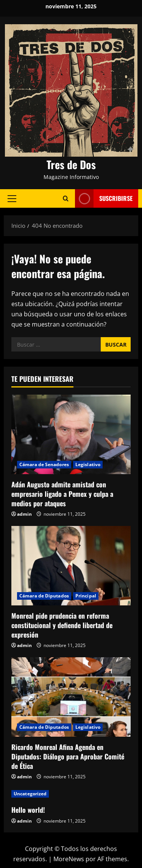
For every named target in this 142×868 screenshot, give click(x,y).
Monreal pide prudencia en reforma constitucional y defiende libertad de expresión (62, 625)
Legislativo (88, 464)
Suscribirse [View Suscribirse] (104, 198)
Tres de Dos (71, 164)
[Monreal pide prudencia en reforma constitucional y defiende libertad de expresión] (71, 566)
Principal (86, 596)
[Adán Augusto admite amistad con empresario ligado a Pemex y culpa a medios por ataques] (71, 434)
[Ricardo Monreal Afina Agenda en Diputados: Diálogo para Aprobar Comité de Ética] (71, 697)
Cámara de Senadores (44, 464)
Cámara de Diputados (44, 596)
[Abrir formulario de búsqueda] (66, 198)
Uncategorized (30, 794)
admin (24, 514)
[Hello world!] (71, 794)
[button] (12, 198)
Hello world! (28, 810)
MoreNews (69, 859)
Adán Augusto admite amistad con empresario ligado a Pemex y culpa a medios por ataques (62, 494)
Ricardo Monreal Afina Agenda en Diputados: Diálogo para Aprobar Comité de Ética (68, 756)
